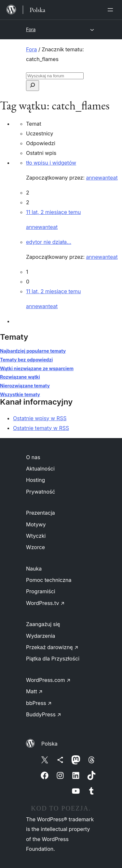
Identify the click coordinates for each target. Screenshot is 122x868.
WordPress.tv (45, 603)
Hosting (35, 480)
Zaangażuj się (43, 624)
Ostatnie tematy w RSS (41, 428)
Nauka (34, 569)
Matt (34, 691)
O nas (33, 457)
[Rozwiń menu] (112, 10)
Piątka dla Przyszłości (53, 659)
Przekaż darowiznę (52, 647)
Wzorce (35, 547)
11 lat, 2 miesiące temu (53, 212)
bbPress (39, 703)
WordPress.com (48, 680)
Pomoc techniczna (49, 580)
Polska (49, 744)
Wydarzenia (41, 636)
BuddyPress (44, 714)
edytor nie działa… (49, 242)
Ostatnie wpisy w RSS (40, 418)
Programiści (41, 591)
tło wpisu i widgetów (51, 163)
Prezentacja (41, 513)
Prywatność (41, 492)
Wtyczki (36, 536)
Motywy (36, 524)
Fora (31, 29)
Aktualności (40, 469)
